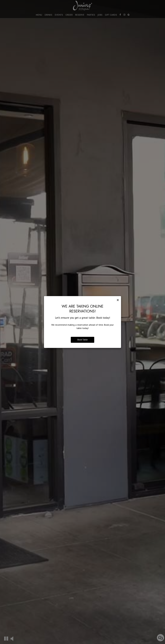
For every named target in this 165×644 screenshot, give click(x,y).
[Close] (118, 300)
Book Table (82, 340)
